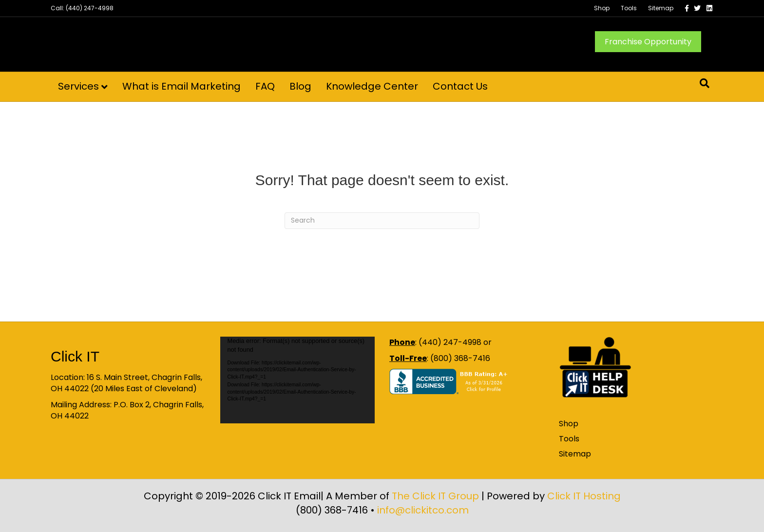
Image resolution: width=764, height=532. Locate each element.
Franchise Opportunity (648, 42)
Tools (629, 8)
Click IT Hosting (584, 496)
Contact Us (460, 86)
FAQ (265, 86)
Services (78, 86)
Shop (602, 8)
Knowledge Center (372, 86)
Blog (300, 86)
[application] (298, 380)
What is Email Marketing (181, 86)
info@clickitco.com (423, 510)
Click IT (75, 356)
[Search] (705, 83)
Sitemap (661, 8)
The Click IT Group (435, 496)
